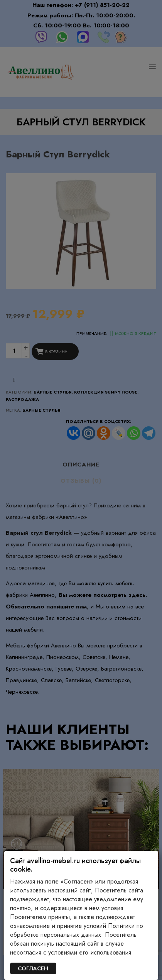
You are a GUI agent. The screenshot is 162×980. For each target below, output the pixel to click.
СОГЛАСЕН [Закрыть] (33, 968)
